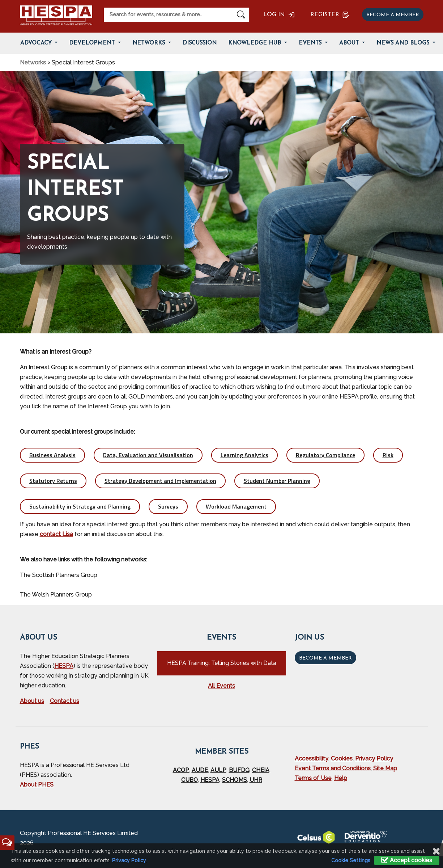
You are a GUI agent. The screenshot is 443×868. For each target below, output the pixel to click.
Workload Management (236, 506)
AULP (218, 770)
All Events (221, 686)
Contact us (65, 701)
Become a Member (325, 658)
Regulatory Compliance (325, 455)
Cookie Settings (351, 860)
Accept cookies (407, 860)
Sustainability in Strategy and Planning (80, 506)
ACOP (181, 770)
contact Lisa (56, 534)
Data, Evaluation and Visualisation (148, 455)
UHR (256, 780)
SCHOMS (235, 780)
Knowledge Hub (255, 43)
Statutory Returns (53, 481)
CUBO (189, 780)
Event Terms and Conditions (333, 768)
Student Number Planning (277, 481)
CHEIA (261, 770)
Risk (388, 455)
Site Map (385, 768)
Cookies (342, 759)
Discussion (200, 43)
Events (311, 43)
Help (341, 778)
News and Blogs (404, 43)
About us (32, 701)
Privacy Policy (374, 759)
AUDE (200, 770)
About (350, 43)
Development (93, 43)
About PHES (37, 785)
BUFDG (239, 770)
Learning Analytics (244, 455)
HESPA (64, 666)
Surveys (168, 506)
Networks (150, 43)
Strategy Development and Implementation (160, 481)
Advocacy (37, 43)
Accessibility (312, 759)
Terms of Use (313, 778)
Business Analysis (52, 455)
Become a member (393, 15)
